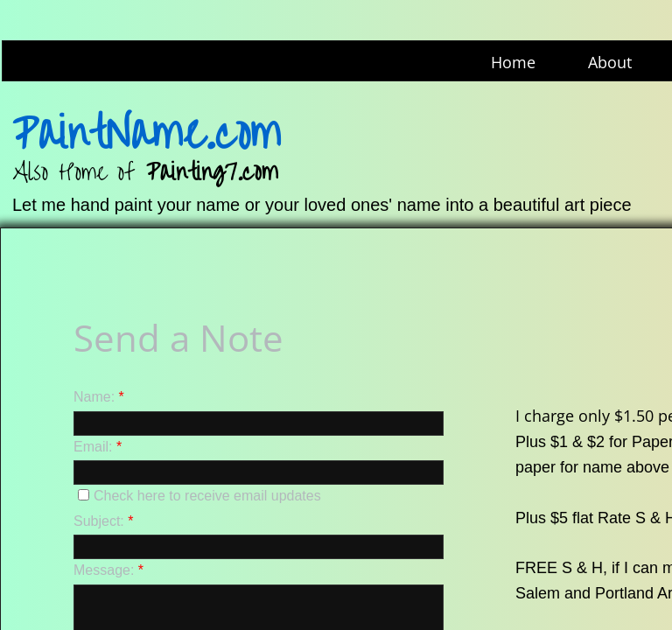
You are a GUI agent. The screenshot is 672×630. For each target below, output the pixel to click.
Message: (108, 570)
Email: (98, 447)
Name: (99, 397)
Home (513, 62)
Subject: (104, 521)
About (610, 62)
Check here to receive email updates (199, 496)
